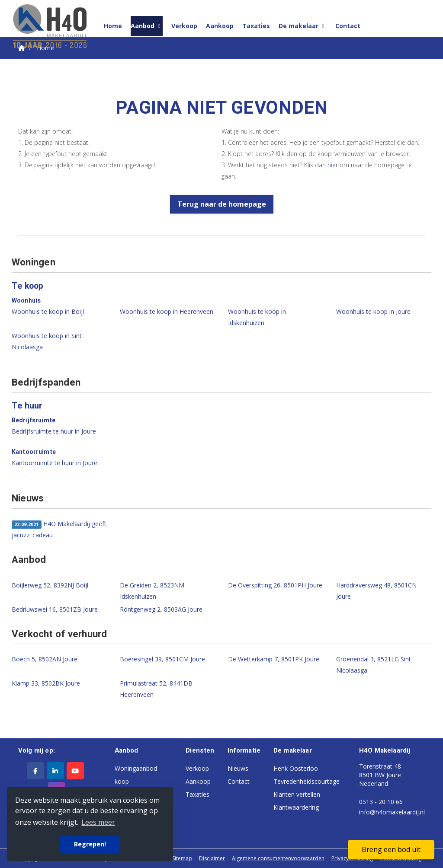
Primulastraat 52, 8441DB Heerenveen (156, 689)
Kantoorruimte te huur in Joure (55, 463)
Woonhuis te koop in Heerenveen (167, 311)
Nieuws (238, 768)
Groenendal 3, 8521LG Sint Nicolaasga (374, 665)
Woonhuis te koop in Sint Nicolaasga (47, 341)
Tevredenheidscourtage (307, 781)
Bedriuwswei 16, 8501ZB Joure (55, 609)
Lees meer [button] (98, 822)
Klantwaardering (296, 807)
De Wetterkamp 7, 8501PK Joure (274, 659)
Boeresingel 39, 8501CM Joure (162, 659)
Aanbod (147, 26)
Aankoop (220, 26)
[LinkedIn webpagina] (55, 771)
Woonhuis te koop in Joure (373, 311)
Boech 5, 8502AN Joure (45, 659)
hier (333, 165)
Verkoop (184, 26)
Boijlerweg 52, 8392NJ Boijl (50, 585)
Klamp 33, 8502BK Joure (46, 683)
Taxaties (256, 26)
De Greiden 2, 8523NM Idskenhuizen (152, 591)
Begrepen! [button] (90, 844)
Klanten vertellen (297, 794)
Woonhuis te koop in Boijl (48, 311)
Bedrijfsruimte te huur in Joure (54, 431)
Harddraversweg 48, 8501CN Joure (376, 591)
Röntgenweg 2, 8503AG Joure (161, 609)
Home (113, 26)
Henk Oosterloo (296, 768)
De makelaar (303, 26)
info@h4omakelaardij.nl (392, 812)
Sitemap (182, 858)
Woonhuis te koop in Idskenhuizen (257, 317)
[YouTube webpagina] (75, 771)
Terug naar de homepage (222, 204)
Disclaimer (212, 858)
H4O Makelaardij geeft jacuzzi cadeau (59, 529)
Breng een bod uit (391, 849)
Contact (348, 26)
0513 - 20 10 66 (381, 802)
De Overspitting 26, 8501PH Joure (275, 585)
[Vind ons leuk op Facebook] (35, 771)
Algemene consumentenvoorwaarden (278, 858)
